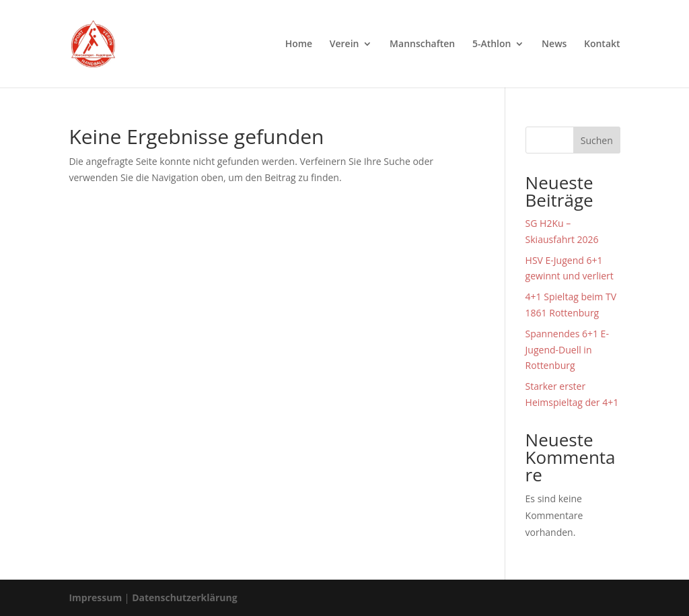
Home (299, 44)
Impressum (95, 597)
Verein (344, 44)
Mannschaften (422, 44)
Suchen (597, 140)
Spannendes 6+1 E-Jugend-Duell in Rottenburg (567, 350)
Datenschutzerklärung (185, 597)
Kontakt (602, 44)
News (554, 44)
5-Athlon (492, 44)
